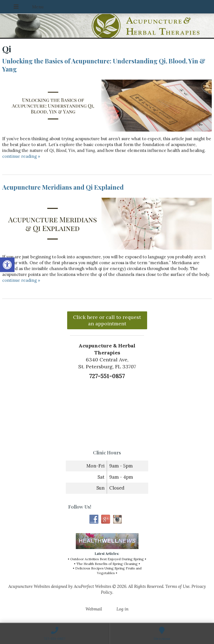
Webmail (94, 609)
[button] (7, 265)
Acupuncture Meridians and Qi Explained (63, 187)
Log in (122, 609)
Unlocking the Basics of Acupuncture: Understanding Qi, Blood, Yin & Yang (104, 65)
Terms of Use (177, 586)
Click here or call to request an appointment (107, 320)
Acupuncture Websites (29, 586)
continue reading (21, 156)
